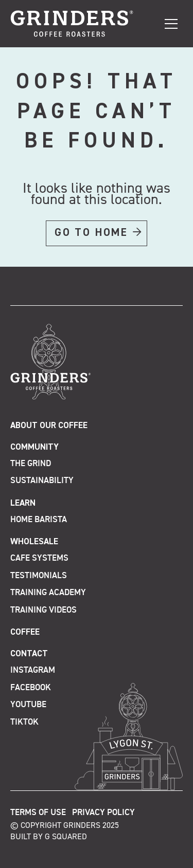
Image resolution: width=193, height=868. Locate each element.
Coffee (25, 632)
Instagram (33, 670)
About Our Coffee (49, 426)
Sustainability (42, 481)
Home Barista (39, 520)
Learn (23, 503)
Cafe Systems (39, 558)
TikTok (24, 722)
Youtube (28, 705)
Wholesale (34, 542)
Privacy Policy (103, 813)
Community (34, 447)
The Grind (31, 464)
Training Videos (43, 610)
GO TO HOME (91, 233)
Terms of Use (38, 813)
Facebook (31, 688)
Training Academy (48, 593)
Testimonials (39, 576)
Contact (29, 654)
